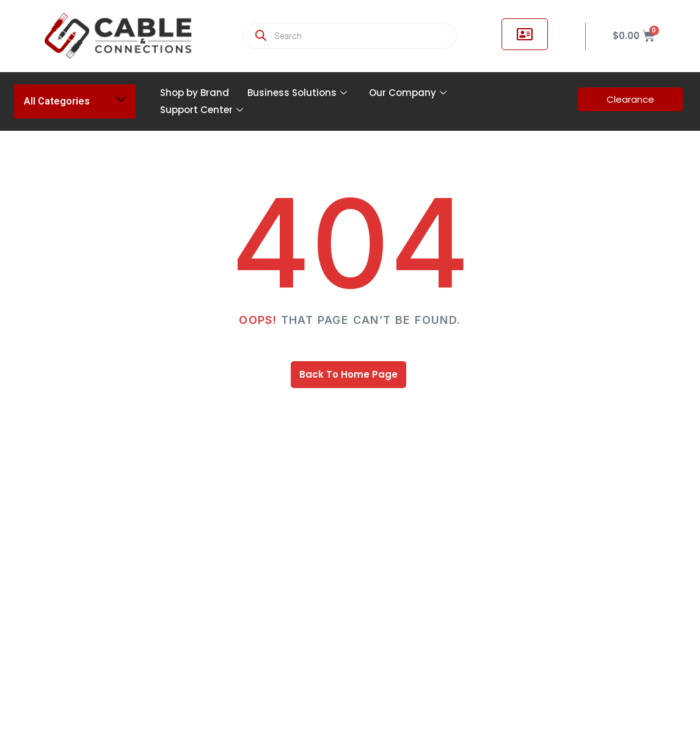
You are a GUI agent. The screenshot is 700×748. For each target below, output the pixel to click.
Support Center (202, 110)
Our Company (408, 93)
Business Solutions (297, 93)
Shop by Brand (195, 93)
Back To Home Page (348, 374)
